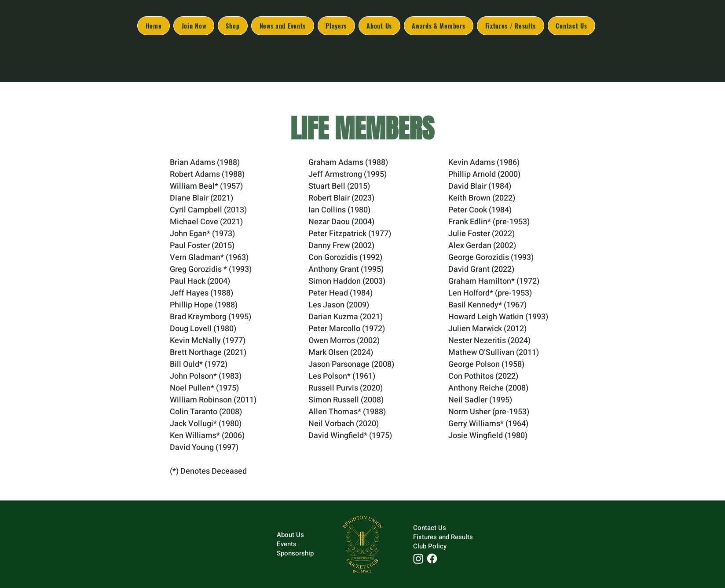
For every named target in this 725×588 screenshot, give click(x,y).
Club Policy (430, 546)
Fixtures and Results (443, 537)
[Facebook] (432, 559)
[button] (379, 26)
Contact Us (430, 528)
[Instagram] (418, 559)
